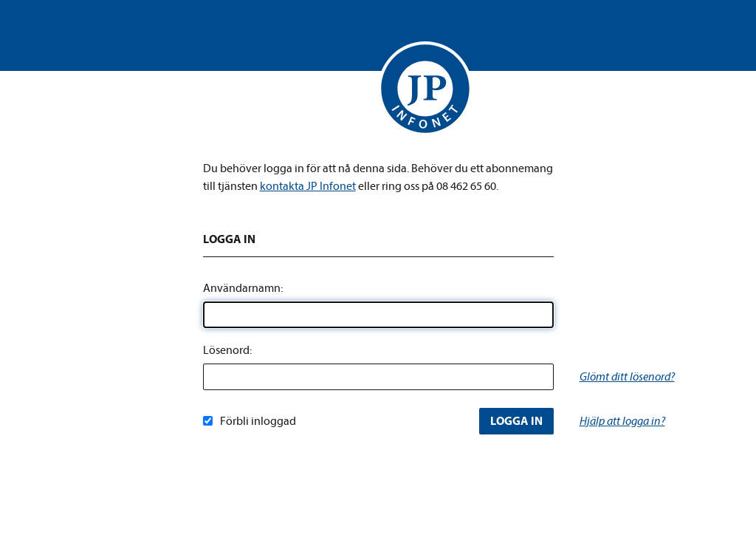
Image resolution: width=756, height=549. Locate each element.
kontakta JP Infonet (308, 186)
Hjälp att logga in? (622, 421)
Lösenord (226, 350)
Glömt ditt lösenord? (627, 377)
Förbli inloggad (250, 421)
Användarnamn (242, 288)
